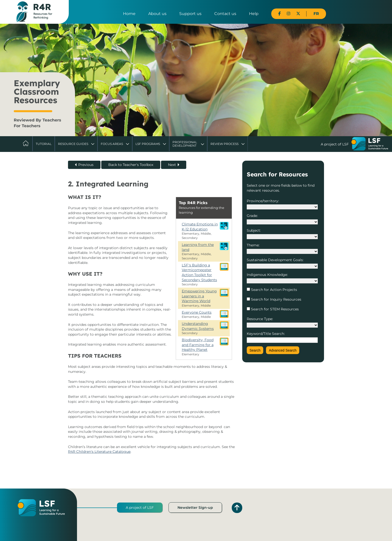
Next (172, 165)
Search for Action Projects (273, 290)
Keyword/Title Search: (266, 334)
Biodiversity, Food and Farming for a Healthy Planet (198, 345)
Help (254, 14)
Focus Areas (112, 144)
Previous (86, 165)
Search (255, 350)
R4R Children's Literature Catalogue (99, 452)
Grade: (252, 216)
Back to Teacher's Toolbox (131, 165)
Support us (190, 14)
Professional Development (185, 144)
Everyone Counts (197, 312)
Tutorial (44, 144)
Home (129, 14)
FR (316, 14)
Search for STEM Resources (274, 309)
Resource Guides (73, 144)
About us (157, 14)
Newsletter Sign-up (195, 508)
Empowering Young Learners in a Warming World (199, 296)
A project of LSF (140, 508)
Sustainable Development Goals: (275, 260)
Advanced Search (283, 350)
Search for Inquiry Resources (276, 299)
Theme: (253, 245)
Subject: (254, 230)
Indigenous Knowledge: (267, 275)
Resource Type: (260, 319)
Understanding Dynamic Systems (198, 326)
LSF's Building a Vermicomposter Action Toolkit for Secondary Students (199, 272)
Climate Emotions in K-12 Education (200, 227)
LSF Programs (148, 144)
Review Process (224, 144)
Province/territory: (263, 201)
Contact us (225, 14)
